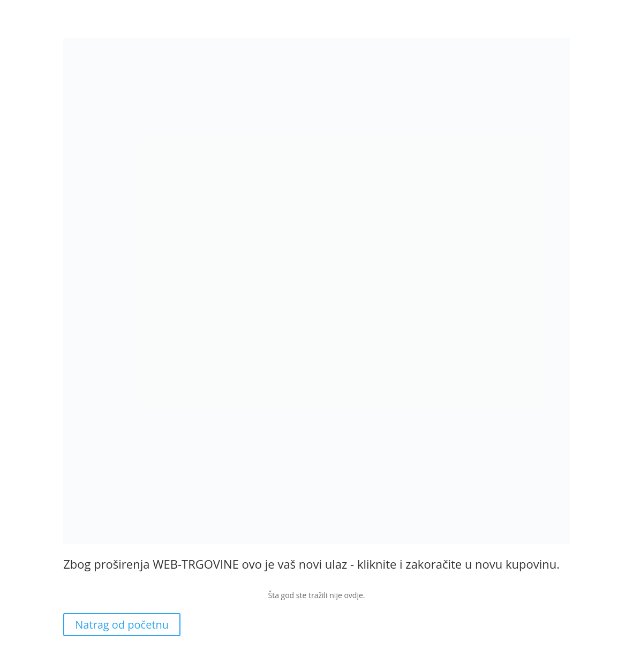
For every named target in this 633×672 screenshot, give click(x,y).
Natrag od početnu (122, 625)
